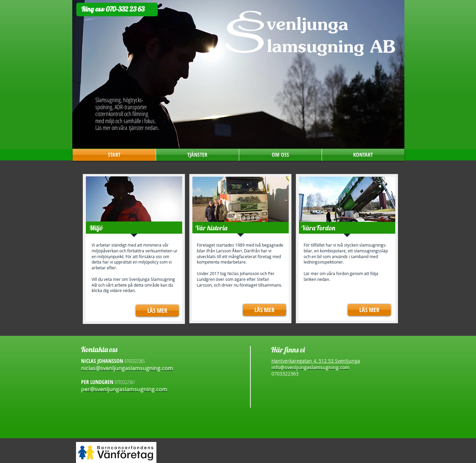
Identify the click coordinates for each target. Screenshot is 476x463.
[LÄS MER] (157, 311)
